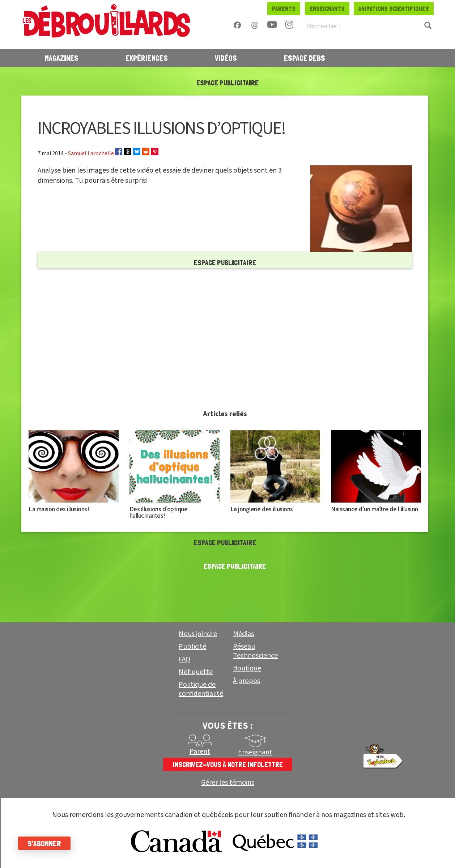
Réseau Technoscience (255, 651)
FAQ (184, 659)
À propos (246, 681)
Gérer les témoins (228, 783)
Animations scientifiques (394, 9)
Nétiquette (196, 672)
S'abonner (44, 843)
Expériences (147, 58)
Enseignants (327, 9)
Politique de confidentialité (201, 689)
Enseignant (255, 752)
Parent (200, 751)
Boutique (247, 668)
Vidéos (226, 58)
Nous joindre (198, 634)
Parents (284, 9)
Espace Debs (305, 58)
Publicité (192, 647)
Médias (243, 634)
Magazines (62, 58)
